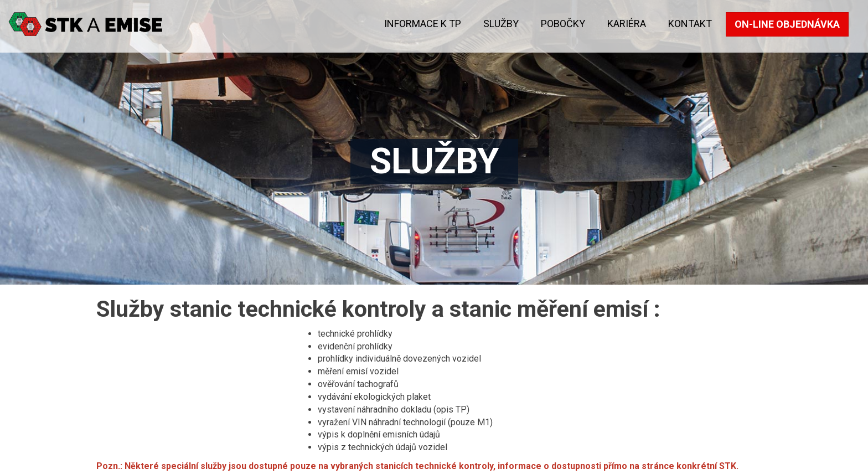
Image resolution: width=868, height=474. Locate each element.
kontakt (690, 24)
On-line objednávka (787, 24)
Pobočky (563, 24)
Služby (501, 24)
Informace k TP (423, 24)
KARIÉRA (627, 24)
